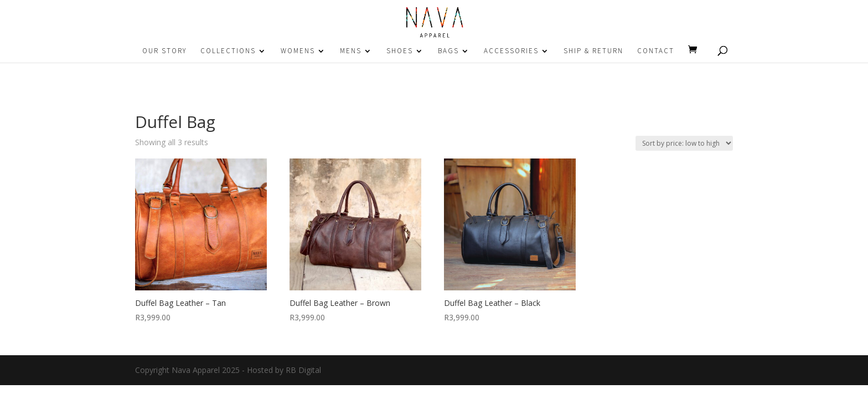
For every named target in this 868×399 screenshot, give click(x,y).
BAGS (448, 51)
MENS (351, 51)
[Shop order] (684, 143)
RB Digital (303, 370)
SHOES (400, 51)
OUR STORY (164, 51)
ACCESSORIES (511, 51)
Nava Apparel (196, 370)
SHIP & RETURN (593, 51)
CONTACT (656, 51)
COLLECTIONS (228, 51)
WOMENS (298, 51)
